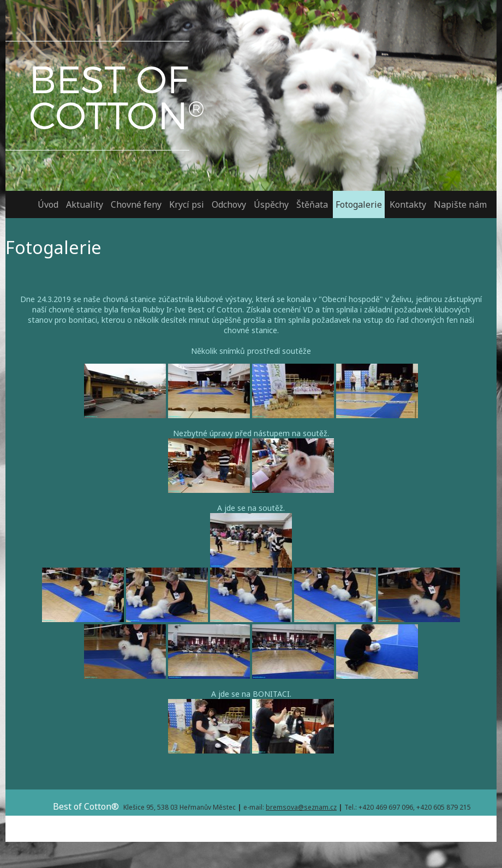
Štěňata (312, 204)
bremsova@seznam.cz (301, 807)
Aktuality (85, 204)
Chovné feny (136, 204)
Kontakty (408, 204)
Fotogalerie (359, 204)
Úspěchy (271, 204)
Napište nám (460, 204)
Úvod (48, 204)
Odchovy (229, 204)
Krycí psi (187, 204)
